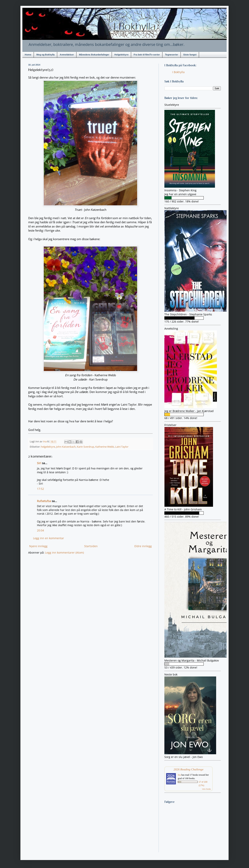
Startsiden (91, 546)
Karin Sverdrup (85, 447)
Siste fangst (190, 55)
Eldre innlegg (143, 546)
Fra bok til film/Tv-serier (147, 55)
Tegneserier (172, 55)
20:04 (40, 530)
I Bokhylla (178, 72)
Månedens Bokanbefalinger (94, 55)
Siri (39, 463)
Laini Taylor (122, 447)
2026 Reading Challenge (189, 769)
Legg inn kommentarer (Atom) (64, 553)
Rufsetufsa (44, 501)
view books (206, 789)
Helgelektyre (121, 55)
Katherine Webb (105, 447)
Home (28, 55)
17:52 (40, 489)
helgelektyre (48, 447)
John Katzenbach (66, 447)
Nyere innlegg (38, 546)
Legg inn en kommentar (49, 538)
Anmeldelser (67, 55)
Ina (179, 775)
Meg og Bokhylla (46, 55)
